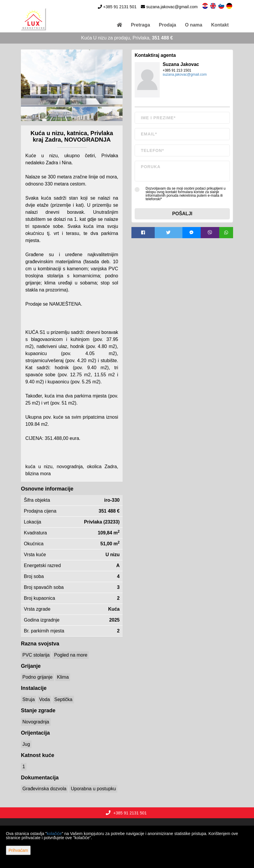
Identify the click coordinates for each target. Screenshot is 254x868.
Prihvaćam (18, 850)
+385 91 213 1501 (177, 70)
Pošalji (182, 214)
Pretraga (140, 25)
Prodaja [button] (168, 25)
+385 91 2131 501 (120, 7)
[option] (34, 114)
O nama (194, 25)
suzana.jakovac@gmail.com (172, 7)
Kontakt (220, 25)
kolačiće (54, 834)
